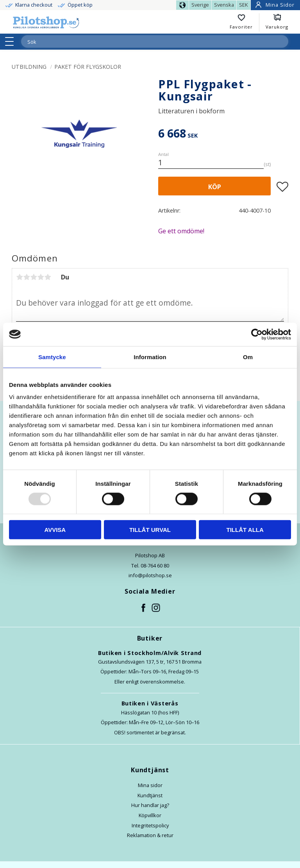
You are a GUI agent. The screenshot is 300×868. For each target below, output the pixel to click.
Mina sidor (150, 785)
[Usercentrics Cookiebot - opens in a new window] (257, 334)
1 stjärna (20, 277)
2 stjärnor (27, 277)
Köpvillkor (150, 815)
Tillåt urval (150, 530)
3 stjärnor (34, 277)
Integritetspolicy (150, 825)
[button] (12, 41)
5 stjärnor (48, 277)
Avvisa (55, 530)
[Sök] (282, 41)
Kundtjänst (150, 795)
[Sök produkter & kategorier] (145, 42)
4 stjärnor (41, 277)
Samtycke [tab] (52, 357)
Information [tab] (150, 357)
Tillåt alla (245, 530)
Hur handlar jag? (150, 805)
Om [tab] (248, 357)
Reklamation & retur (150, 835)
